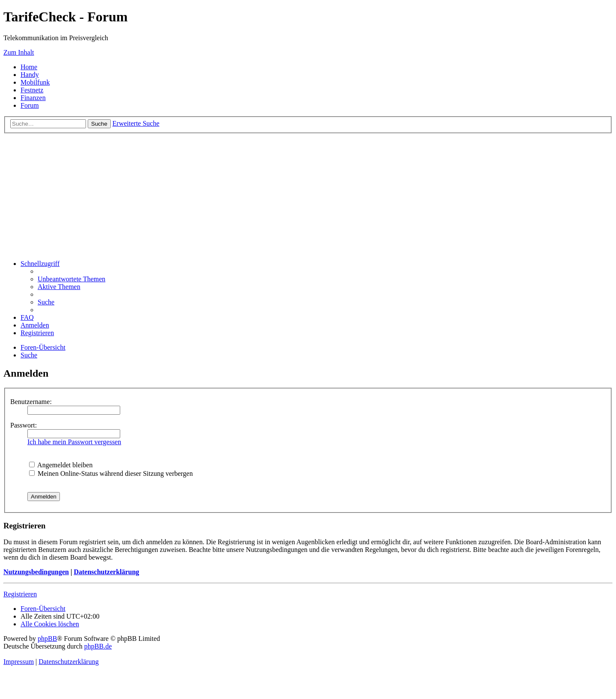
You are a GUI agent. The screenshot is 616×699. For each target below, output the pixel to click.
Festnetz (32, 90)
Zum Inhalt (19, 52)
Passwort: (24, 425)
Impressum (19, 662)
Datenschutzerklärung (106, 572)
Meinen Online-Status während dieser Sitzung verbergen (111, 473)
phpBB (47, 639)
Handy (30, 75)
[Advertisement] (308, 193)
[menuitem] (71, 279)
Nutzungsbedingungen (36, 572)
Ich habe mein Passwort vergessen (74, 442)
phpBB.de (98, 646)
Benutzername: (31, 402)
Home (29, 67)
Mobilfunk (35, 82)
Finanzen (33, 98)
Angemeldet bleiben (61, 465)
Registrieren (20, 594)
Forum (30, 105)
